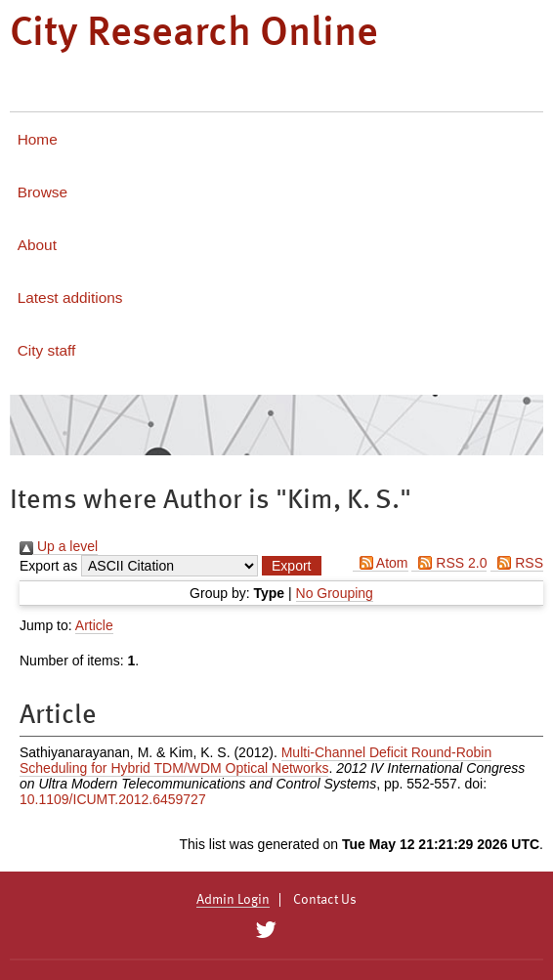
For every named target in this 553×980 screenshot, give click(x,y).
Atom (381, 563)
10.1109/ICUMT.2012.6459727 (113, 799)
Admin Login (233, 900)
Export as (48, 566)
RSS (517, 563)
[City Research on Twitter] (265, 930)
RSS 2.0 (449, 563)
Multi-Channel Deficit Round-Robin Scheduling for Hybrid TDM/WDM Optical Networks (255, 760)
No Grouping (335, 593)
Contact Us (325, 900)
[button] (291, 566)
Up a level (59, 546)
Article (94, 625)
